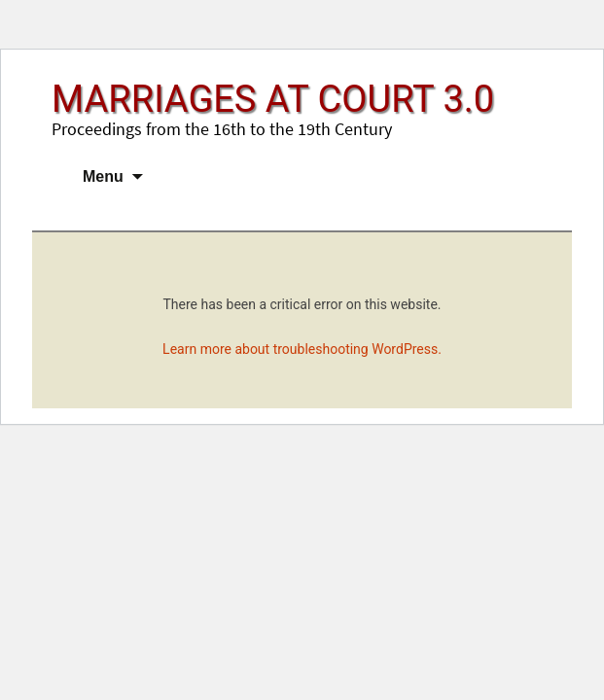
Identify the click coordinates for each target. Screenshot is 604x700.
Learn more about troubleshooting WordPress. (302, 349)
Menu (103, 176)
